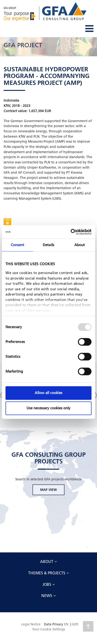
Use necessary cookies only (48, 408)
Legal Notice (31, 624)
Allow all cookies (48, 393)
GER (75, 624)
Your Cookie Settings (48, 629)
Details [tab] (48, 245)
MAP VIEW (48, 490)
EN (66, 624)
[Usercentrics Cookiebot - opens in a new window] (71, 232)
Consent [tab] (18, 245)
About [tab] (80, 245)
